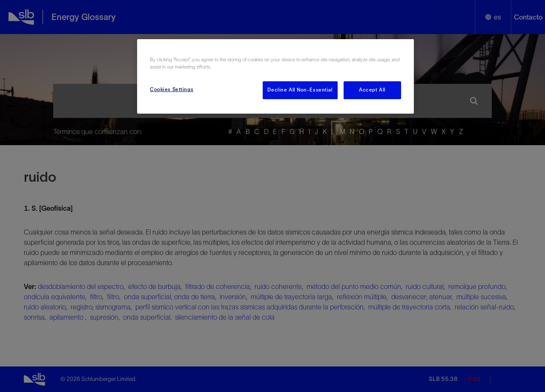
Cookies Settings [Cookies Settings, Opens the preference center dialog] (172, 89)
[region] (275, 76)
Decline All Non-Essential (300, 90)
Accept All (372, 90)
